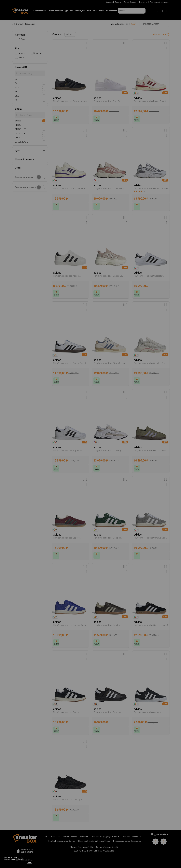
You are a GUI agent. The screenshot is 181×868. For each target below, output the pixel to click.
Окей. (29, 863)
